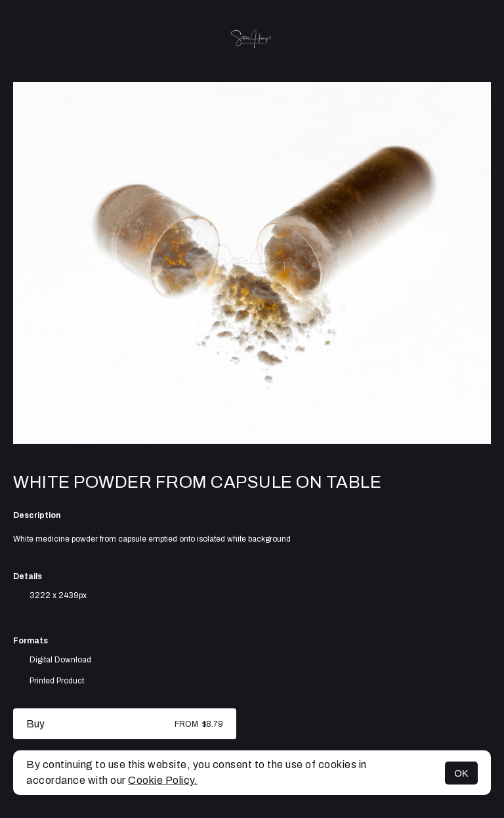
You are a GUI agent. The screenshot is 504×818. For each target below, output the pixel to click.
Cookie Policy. (163, 780)
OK (461, 773)
